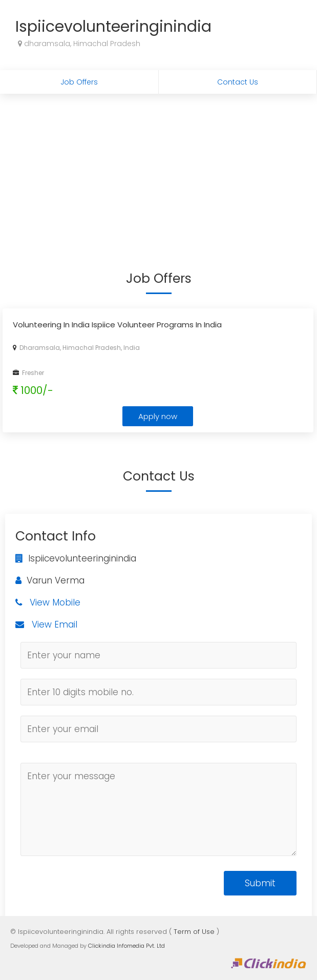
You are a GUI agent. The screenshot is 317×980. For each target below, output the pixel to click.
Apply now (158, 416)
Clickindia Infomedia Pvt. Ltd (126, 946)
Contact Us (238, 82)
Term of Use (194, 932)
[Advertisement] (158, 171)
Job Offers (79, 82)
